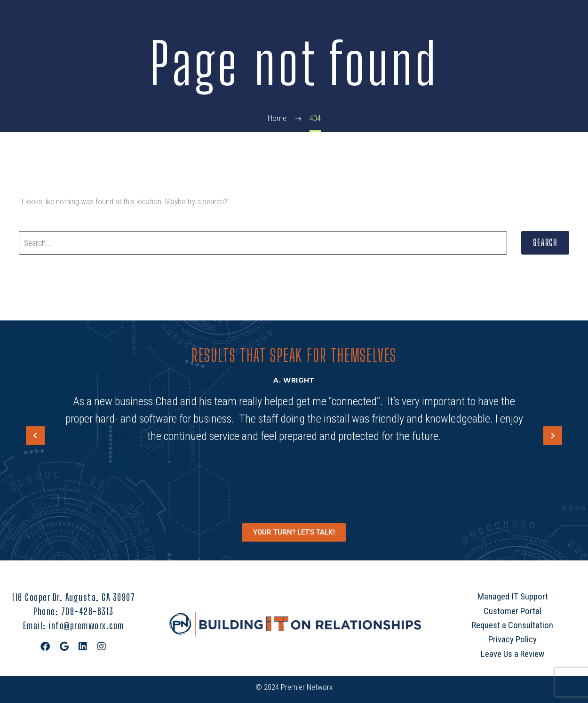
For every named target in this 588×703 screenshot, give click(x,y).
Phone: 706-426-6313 (74, 611)
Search (545, 243)
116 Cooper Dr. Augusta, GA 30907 (73, 597)
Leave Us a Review (513, 654)
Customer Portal (513, 611)
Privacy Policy (513, 639)
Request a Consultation (513, 625)
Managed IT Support (513, 596)
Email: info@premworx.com (74, 625)
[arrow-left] (35, 436)
